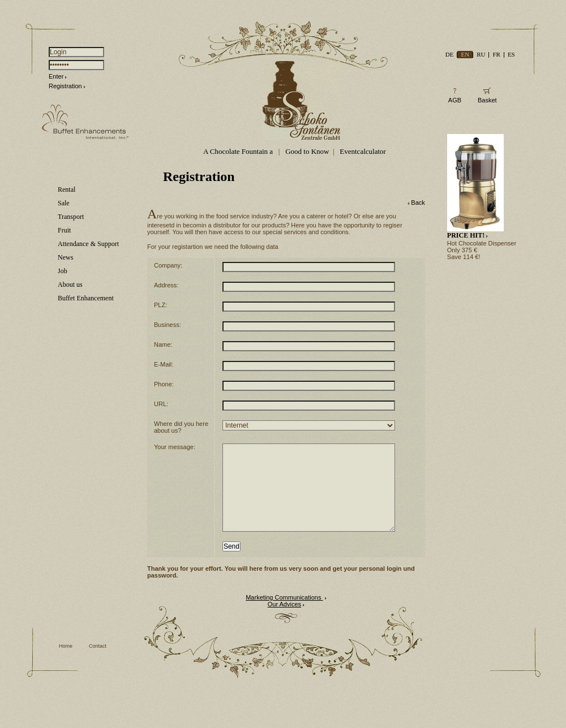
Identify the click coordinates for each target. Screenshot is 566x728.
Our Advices (284, 621)
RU (481, 54)
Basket (487, 100)
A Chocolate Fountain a (239, 151)
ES (511, 54)
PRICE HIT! (466, 235)
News (65, 257)
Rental (67, 189)
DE (450, 54)
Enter (56, 76)
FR (496, 54)
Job (63, 271)
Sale (64, 203)
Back (418, 203)
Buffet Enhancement (86, 298)
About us (70, 285)
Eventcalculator (363, 151)
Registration (65, 86)
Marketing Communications (284, 614)
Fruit (64, 230)
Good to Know (307, 151)
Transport (71, 217)
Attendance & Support (88, 244)
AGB (455, 100)
